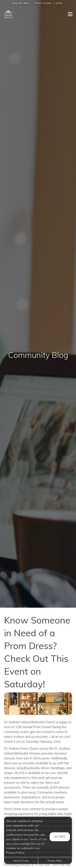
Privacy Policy (55, 861)
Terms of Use (21, 861)
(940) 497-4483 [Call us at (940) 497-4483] (20, 3)
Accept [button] (60, 837)
